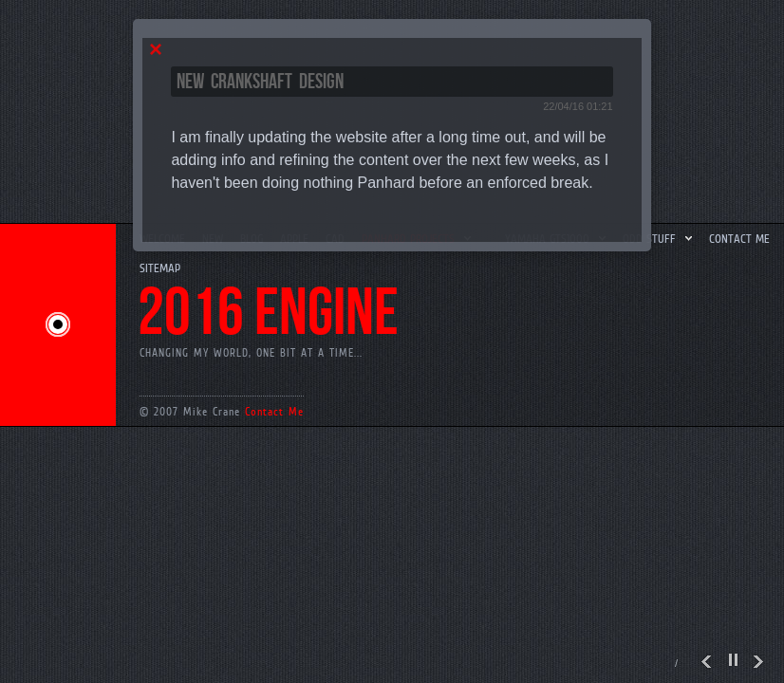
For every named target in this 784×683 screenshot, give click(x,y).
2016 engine (268, 314)
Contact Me (274, 412)
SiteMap (160, 268)
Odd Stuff (659, 239)
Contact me (739, 239)
